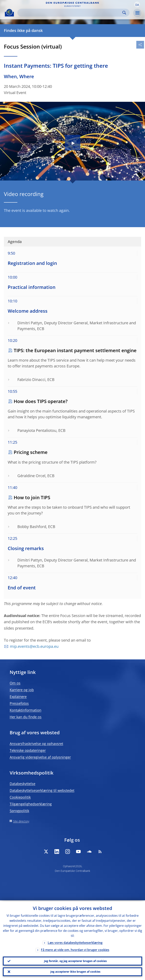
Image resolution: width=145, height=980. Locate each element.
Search (124, 13)
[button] (137, 4)
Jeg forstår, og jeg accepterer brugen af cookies (75, 960)
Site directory (21, 821)
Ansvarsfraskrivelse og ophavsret (36, 744)
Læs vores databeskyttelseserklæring (75, 942)
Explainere (18, 697)
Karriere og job (22, 690)
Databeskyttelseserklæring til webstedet (42, 790)
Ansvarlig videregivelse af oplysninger (40, 757)
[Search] (70, 13)
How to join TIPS (32, 497)
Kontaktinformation (25, 710)
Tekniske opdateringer (28, 750)
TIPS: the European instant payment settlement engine (75, 350)
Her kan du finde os (26, 717)
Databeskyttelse (22, 784)
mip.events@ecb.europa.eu (34, 646)
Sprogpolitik (19, 811)
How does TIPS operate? (41, 401)
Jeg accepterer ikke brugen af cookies (75, 971)
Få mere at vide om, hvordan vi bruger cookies (75, 949)
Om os (15, 683)
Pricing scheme (31, 452)
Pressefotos (19, 703)
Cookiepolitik (20, 797)
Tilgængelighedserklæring (31, 804)
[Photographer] (142, 177)
